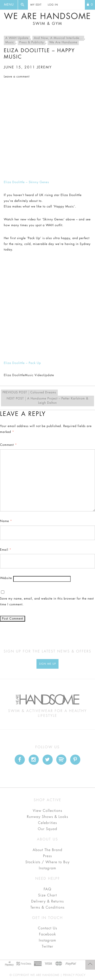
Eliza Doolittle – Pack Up (22, 363)
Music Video (34, 375)
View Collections (48, 811)
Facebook (48, 934)
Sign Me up (48, 664)
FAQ (47, 889)
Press (48, 856)
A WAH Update (17, 38)
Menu (9, 5)
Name (6, 521)
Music (10, 43)
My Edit (36, 5)
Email (6, 550)
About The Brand (48, 850)
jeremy (44, 67)
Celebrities (48, 823)
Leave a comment (17, 77)
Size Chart (47, 895)
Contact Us (47, 928)
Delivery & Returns (48, 901)
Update (49, 375)
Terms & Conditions (48, 908)
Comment (8, 445)
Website (6, 578)
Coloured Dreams (29, 393)
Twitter (48, 947)
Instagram (47, 868)
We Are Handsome (48, 19)
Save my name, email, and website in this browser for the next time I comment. (47, 602)
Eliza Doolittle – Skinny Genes (26, 182)
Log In (53, 5)
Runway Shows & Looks (48, 817)
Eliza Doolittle (14, 375)
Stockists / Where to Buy (48, 862)
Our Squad (47, 829)
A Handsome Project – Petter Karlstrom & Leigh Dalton (48, 401)
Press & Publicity (32, 43)
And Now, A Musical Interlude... (58, 38)
